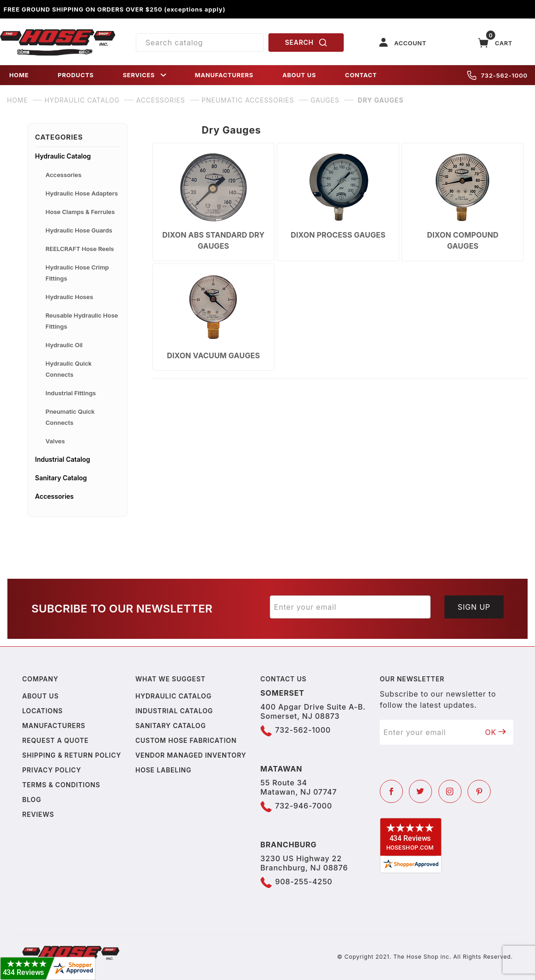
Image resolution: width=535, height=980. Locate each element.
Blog (32, 799)
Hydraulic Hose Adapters (82, 193)
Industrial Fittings (71, 393)
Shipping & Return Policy (72, 755)
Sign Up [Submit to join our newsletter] (474, 607)
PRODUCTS (76, 75)
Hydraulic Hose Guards (79, 230)
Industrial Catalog (63, 459)
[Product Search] (200, 43)
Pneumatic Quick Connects (70, 417)
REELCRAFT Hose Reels (80, 249)
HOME (19, 75)
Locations (43, 711)
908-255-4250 (304, 882)
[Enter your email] (350, 607)
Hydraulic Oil (64, 345)
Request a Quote (55, 740)
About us (40, 696)
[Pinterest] (479, 791)
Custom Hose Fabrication (186, 740)
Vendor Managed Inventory (191, 755)
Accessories (64, 175)
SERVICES (146, 75)
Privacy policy (52, 770)
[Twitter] (420, 791)
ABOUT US (299, 75)
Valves (55, 441)
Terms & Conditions (61, 785)
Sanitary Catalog (61, 478)
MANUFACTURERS (224, 75)
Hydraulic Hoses (70, 297)
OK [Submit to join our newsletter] (496, 732)
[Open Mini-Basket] (495, 43)
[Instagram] (450, 791)
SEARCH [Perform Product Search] (306, 43)
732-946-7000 (304, 806)
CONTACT (361, 75)
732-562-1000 (497, 75)
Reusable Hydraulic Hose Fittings (82, 321)
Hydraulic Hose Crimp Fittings (77, 273)
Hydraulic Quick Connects (69, 369)
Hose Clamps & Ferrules (80, 212)
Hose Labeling (163, 770)
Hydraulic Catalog (63, 156)
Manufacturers (54, 726)
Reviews (38, 814)
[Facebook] (391, 791)
